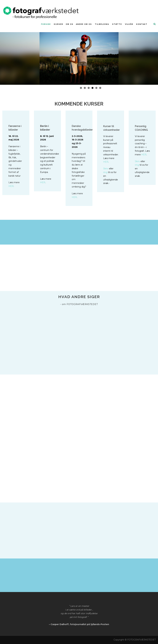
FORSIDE (46, 24)
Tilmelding (102, 24)
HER (11, 186)
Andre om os (84, 24)
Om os (70, 24)
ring (105, 172)
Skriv (106, 169)
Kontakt (142, 24)
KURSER (58, 24)
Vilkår (129, 24)
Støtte (117, 24)
